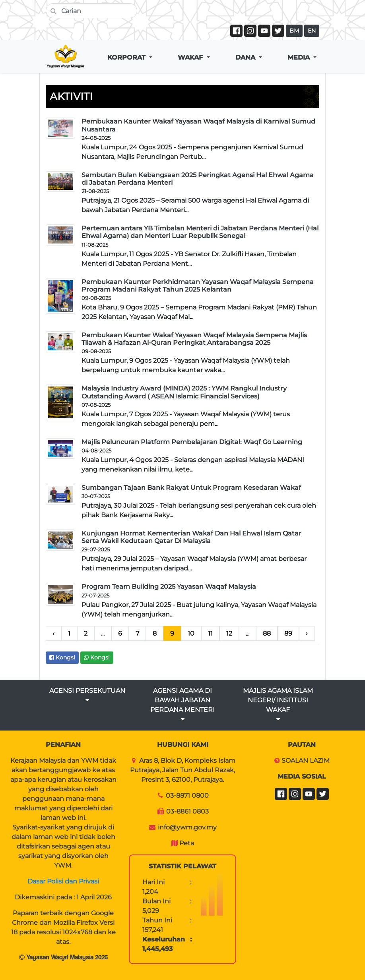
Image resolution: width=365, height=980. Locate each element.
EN (312, 31)
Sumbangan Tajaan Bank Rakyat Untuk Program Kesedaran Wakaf (191, 488)
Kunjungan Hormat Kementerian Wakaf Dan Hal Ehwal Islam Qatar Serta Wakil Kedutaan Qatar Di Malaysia (191, 537)
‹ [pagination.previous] (53, 633)
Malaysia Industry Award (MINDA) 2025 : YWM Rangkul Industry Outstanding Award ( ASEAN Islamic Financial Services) (184, 392)
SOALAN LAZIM (306, 761)
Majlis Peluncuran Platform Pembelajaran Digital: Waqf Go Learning (192, 442)
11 (210, 633)
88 (267, 633)
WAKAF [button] (191, 57)
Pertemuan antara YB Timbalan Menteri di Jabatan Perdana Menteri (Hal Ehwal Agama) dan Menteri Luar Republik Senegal (200, 232)
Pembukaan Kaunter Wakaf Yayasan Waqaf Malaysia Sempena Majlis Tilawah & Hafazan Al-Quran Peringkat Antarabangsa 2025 (194, 339)
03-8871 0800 (187, 795)
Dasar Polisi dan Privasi (63, 881)
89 (288, 633)
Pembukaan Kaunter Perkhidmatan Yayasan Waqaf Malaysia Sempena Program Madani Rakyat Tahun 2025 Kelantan (198, 286)
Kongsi (62, 657)
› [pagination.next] (307, 633)
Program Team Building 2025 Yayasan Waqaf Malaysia (169, 587)
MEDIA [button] (300, 57)
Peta (187, 843)
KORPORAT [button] (127, 57)
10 (191, 633)
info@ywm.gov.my (187, 827)
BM (294, 31)
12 (229, 633)
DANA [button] (246, 57)
